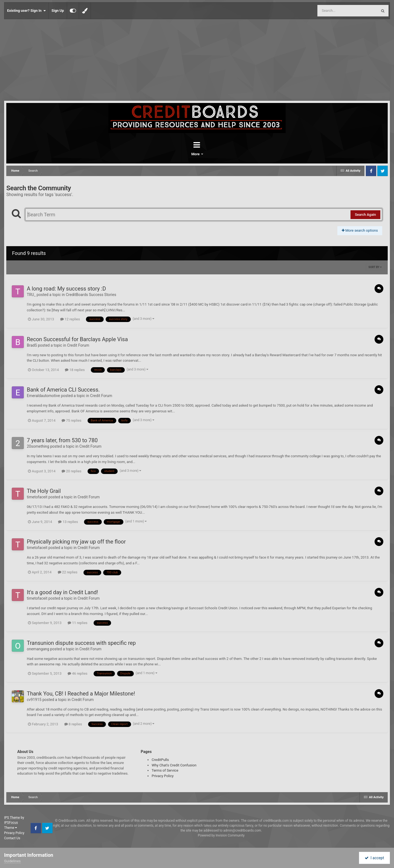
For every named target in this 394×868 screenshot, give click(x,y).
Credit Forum (78, 345)
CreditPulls (160, 760)
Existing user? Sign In (26, 11)
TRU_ (31, 295)
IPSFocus (11, 823)
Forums (182, 154)
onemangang (38, 649)
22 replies (68, 572)
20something (38, 446)
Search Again (365, 215)
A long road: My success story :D (66, 289)
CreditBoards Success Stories (91, 295)
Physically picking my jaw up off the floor (76, 542)
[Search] (334, 11)
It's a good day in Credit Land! (62, 592)
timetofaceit (37, 497)
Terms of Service (165, 770)
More (211, 154)
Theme (11, 828)
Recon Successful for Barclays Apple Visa (77, 339)
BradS (32, 345)
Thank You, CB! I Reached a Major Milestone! (81, 694)
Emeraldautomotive (43, 396)
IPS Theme (12, 818)
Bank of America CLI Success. (63, 390)
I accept (374, 858)
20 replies (71, 471)
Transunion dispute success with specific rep (81, 643)
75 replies (71, 420)
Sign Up (58, 11)
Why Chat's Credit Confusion (174, 765)
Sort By (375, 267)
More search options (360, 230)
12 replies (70, 319)
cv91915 (34, 700)
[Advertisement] (197, 60)
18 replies (75, 370)
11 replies (77, 623)
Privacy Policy (163, 776)
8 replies (73, 724)
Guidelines (12, 861)
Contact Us (12, 838)
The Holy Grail (44, 491)
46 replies (77, 673)
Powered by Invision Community (221, 835)
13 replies (68, 522)
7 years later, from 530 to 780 (62, 440)
